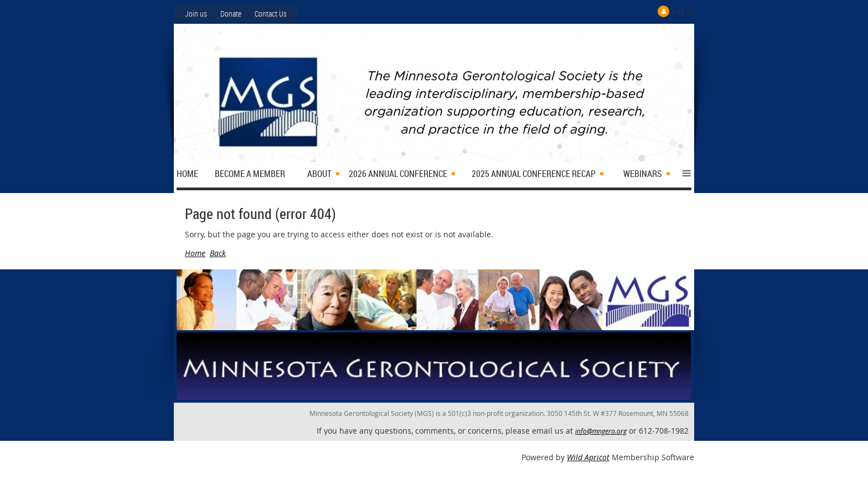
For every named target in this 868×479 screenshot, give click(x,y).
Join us (196, 14)
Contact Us (271, 14)
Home (195, 253)
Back (218, 253)
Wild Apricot (588, 457)
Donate (231, 14)
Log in (683, 11)
